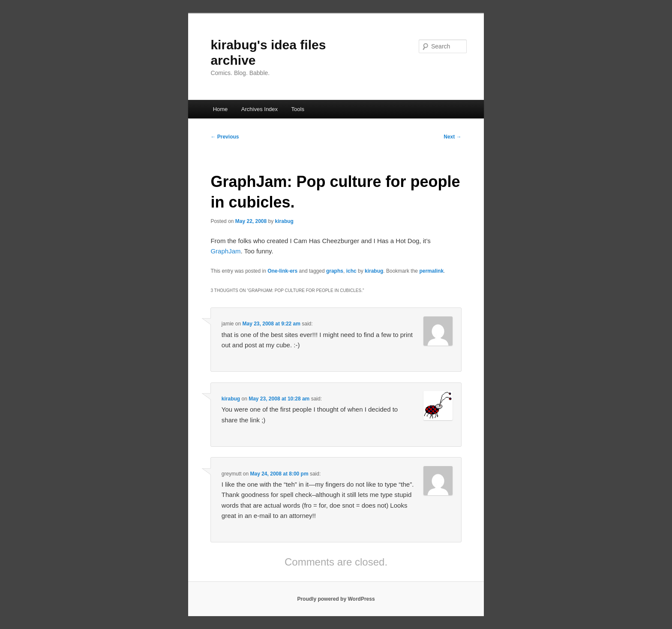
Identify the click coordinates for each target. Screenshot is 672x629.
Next (452, 137)
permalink (431, 271)
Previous (225, 137)
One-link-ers (282, 271)
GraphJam (225, 251)
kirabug (284, 221)
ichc (351, 271)
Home (220, 109)
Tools (298, 109)
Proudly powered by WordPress (336, 599)
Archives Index (259, 109)
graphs (335, 271)
